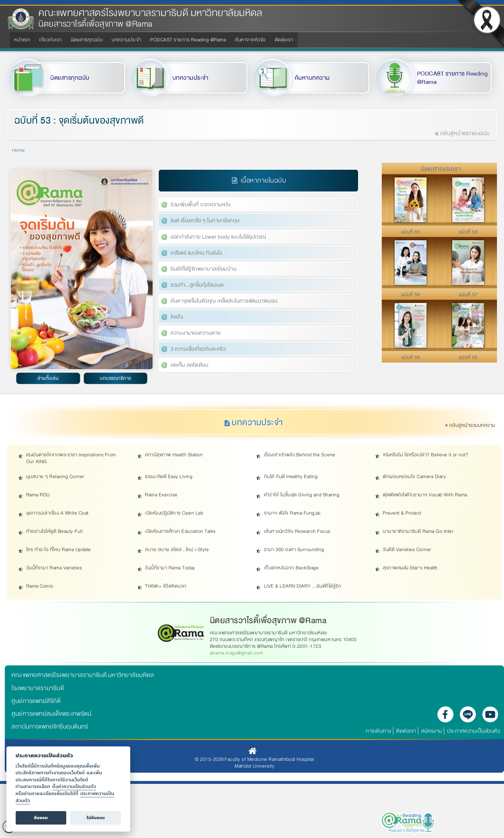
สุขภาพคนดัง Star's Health (410, 568)
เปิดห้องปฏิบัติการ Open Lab (174, 513)
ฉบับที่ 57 (468, 295)
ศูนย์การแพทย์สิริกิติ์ (36, 701)
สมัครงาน (432, 731)
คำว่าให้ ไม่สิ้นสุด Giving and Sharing (302, 495)
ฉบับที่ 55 (468, 357)
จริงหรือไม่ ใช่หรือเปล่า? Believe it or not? (425, 455)
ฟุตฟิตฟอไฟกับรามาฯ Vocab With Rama (425, 495)
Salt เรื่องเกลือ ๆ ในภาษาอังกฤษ (205, 220)
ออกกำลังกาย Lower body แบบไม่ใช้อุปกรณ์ (218, 237)
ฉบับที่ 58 (411, 295)
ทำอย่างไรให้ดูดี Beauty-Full (55, 531)
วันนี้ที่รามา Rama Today (170, 568)
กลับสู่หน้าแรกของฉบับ (462, 133)
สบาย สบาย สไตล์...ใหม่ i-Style (177, 550)
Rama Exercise (161, 495)
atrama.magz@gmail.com (237, 653)
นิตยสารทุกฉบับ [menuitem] (87, 40)
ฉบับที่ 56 (411, 357)
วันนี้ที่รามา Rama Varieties (54, 568)
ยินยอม (41, 818)
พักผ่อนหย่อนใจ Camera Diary (414, 477)
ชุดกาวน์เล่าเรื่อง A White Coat (57, 513)
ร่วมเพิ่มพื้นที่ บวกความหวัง (200, 204)
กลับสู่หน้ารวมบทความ (471, 425)
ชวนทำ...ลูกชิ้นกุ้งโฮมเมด (197, 285)
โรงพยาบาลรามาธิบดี (38, 688)
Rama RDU (38, 495)
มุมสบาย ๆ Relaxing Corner (55, 477)
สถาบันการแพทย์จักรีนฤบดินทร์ (50, 727)
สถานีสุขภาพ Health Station (174, 455)
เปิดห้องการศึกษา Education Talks (180, 531)
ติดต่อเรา (406, 731)
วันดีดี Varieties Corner (407, 550)
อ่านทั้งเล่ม (48, 378)
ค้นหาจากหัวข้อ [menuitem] (250, 40)
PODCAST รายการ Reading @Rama (452, 78)
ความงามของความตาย (196, 333)
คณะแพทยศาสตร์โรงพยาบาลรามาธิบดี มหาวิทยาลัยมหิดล (150, 13)
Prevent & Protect (402, 513)
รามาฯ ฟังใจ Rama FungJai (292, 513)
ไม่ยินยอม (96, 818)
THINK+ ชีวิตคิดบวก (166, 586)
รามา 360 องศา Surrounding (294, 550)
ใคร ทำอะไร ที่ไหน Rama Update (59, 550)
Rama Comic (40, 586)
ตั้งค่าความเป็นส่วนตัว (74, 786)
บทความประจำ (191, 78)
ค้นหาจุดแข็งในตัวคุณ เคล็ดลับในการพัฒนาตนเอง (224, 301)
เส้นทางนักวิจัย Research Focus (297, 531)
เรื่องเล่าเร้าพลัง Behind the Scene (300, 455)
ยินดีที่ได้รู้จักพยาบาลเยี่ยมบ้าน (204, 269)
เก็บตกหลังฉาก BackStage (292, 568)
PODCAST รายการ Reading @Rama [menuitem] (188, 40)
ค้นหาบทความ (312, 78)
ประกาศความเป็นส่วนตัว (473, 731)
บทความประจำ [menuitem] (126, 40)
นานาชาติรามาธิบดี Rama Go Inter (418, 531)
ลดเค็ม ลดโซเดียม (189, 365)
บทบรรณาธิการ (116, 378)
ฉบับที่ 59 (468, 232)
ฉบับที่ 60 (411, 232)
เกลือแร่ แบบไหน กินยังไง (196, 253)
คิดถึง (177, 317)
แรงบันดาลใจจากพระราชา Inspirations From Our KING (71, 458)
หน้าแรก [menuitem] (22, 40)
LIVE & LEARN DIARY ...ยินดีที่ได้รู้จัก (303, 586)
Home (19, 150)
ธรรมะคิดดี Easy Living (169, 477)
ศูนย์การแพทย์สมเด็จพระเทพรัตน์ (51, 714)
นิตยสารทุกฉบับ (70, 78)
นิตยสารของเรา (441, 169)
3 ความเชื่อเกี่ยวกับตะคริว (198, 349)
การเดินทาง (379, 731)
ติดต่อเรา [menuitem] (284, 40)
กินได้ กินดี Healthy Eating (291, 477)
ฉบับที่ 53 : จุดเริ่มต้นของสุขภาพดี (79, 121)
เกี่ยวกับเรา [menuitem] (50, 40)
